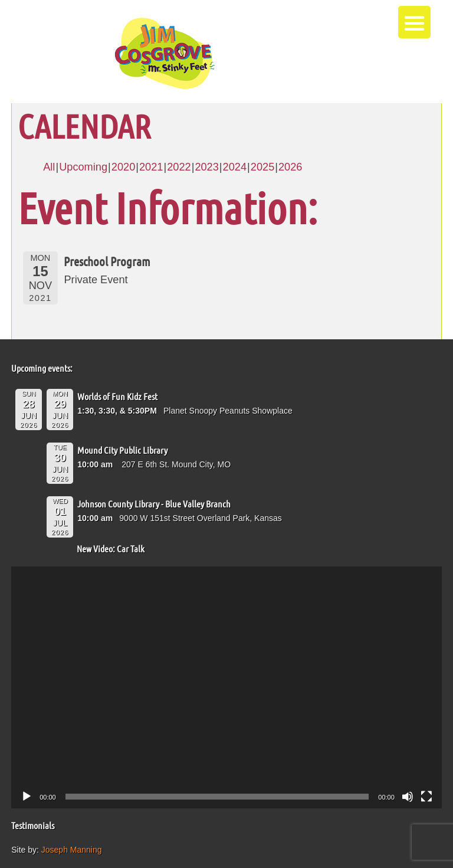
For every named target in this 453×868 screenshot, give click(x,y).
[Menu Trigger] (414, 22)
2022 (179, 167)
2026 (290, 167)
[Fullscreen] (426, 797)
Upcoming (83, 167)
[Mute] (408, 797)
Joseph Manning (72, 850)
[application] (226, 687)
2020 (123, 167)
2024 (235, 167)
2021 (151, 167)
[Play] (27, 797)
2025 (262, 167)
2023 (206, 167)
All (49, 167)
